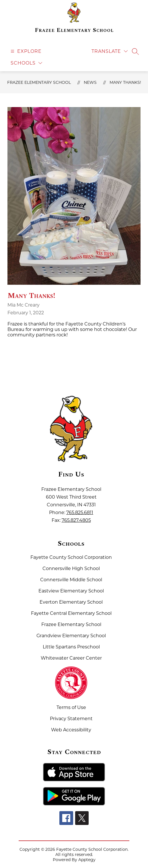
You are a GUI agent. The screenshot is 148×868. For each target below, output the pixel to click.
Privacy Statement (71, 719)
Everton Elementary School (71, 602)
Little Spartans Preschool (71, 647)
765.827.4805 (76, 520)
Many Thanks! (125, 82)
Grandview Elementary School (71, 636)
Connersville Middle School (71, 580)
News (90, 82)
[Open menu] (25, 51)
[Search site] (135, 51)
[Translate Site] (110, 51)
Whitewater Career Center (71, 658)
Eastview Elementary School (71, 591)
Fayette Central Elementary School (71, 613)
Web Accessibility (71, 730)
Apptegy (87, 860)
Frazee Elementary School (39, 82)
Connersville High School (71, 568)
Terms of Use (71, 707)
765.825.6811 (80, 513)
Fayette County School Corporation (71, 557)
